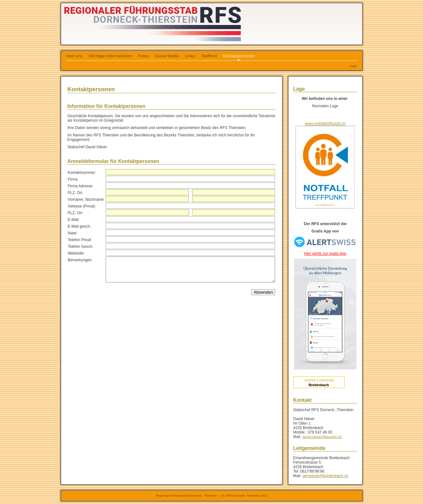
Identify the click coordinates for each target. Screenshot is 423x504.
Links (190, 56)
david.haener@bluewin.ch (322, 437)
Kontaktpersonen (239, 56)
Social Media (167, 56)
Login (353, 66)
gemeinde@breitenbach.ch (325, 476)
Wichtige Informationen (110, 56)
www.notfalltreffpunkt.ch (325, 124)
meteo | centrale (319, 380)
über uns (74, 56)
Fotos (143, 56)
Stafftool (209, 56)
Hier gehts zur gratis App (325, 254)
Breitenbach (319, 385)
